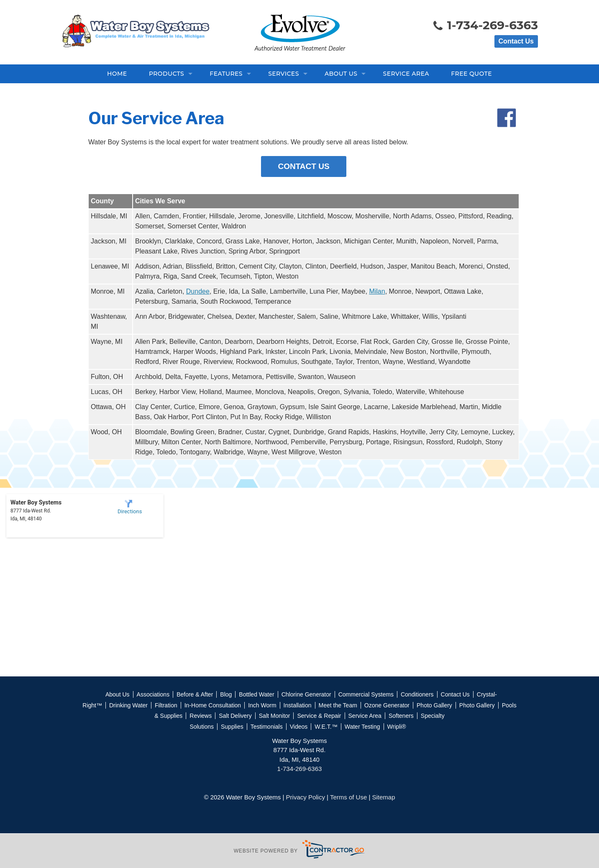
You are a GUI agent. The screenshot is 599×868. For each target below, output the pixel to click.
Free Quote (471, 74)
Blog (226, 694)
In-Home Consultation (213, 705)
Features (226, 74)
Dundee (198, 291)
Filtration (166, 705)
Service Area (406, 74)
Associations (153, 694)
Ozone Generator (387, 705)
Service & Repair (319, 716)
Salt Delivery (235, 716)
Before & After (195, 694)
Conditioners (417, 694)
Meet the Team (338, 705)
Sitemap (384, 797)
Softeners (401, 716)
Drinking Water (128, 705)
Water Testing (362, 727)
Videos (299, 727)
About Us (341, 74)
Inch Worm (262, 705)
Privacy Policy (306, 797)
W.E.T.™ (326, 727)
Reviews (201, 716)
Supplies (232, 727)
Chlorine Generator (306, 694)
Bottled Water (256, 694)
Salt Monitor (275, 716)
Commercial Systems (366, 694)
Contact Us (516, 41)
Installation (298, 705)
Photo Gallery (434, 705)
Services (284, 74)
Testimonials (267, 727)
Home (117, 74)
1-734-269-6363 (485, 26)
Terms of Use (348, 797)
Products (166, 74)
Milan (377, 291)
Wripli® (397, 727)
